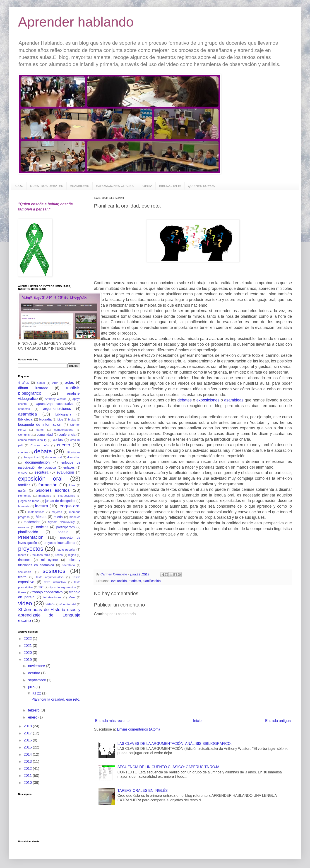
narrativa (24, 527)
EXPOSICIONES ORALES (115, 186)
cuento (64, 445)
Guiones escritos (53, 490)
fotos (72, 485)
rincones (24, 560)
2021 (28, 646)
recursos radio (41, 555)
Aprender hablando (76, 22)
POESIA (146, 186)
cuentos (23, 452)
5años (41, 383)
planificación (152, 581)
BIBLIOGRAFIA (170, 186)
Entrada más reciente (112, 721)
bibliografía (63, 414)
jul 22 (37, 693)
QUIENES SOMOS (201, 186)
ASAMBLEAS (80, 186)
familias (24, 485)
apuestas (24, 409)
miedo (58, 517)
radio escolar (66, 550)
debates (185, 400)
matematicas (36, 512)
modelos (135, 581)
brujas (72, 419)
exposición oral (40, 479)
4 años (24, 383)
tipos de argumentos (63, 587)
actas (70, 383)
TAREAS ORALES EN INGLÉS (142, 791)
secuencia (25, 572)
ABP (55, 383)
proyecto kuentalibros (59, 543)
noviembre (37, 666)
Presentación (31, 537)
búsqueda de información (40, 424)
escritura (41, 472)
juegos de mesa (29, 501)
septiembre (38, 680)
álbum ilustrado (33, 388)
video (25, 603)
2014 (28, 754)
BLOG (19, 186)
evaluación (119, 581)
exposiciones (208, 400)
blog (60, 419)
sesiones (54, 571)
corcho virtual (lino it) (32, 440)
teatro (22, 577)
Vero (72, 597)
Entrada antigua (278, 721)
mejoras (57, 512)
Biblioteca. (26, 419)
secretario (68, 565)
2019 (28, 660)
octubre (35, 673)
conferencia (67, 435)
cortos (58, 440)
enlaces (69, 467)
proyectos (31, 549)
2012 (28, 769)
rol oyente (49, 560)
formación (48, 485)
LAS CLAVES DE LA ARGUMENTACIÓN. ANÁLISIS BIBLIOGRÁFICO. (174, 744)
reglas (72, 555)
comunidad (45, 435)
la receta (24, 506)
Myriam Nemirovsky (61, 522)
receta (22, 555)
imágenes (45, 496)
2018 (28, 726)
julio (32, 687)
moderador (32, 522)
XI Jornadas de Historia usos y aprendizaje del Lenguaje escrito (49, 615)
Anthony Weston (56, 399)
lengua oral (70, 506)
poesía (63, 532)
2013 (28, 762)
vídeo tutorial (68, 604)
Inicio (197, 721)
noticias (42, 527)
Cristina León (40, 445)
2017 (28, 733)
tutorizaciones (52, 597)
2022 (28, 639)
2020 (28, 653)
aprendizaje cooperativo (55, 404)
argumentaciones (57, 409)
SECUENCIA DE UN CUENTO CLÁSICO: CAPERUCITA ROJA (168, 767)
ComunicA (25, 435)
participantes (65, 527)
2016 (28, 740)
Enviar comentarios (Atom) (138, 729)
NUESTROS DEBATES (47, 186)
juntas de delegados (60, 501)
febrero (34, 710)
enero (33, 717)
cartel (40, 430)
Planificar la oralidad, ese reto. (56, 699)
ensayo (23, 473)
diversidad (74, 457)
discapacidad (31, 457)
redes (59, 555)
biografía (45, 419)
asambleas (234, 400)
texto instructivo (55, 582)
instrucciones (67, 496)
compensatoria (64, 430)
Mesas (41, 517)
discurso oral (53, 457)
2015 (28, 747)
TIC (41, 587)
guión (22, 491)
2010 (28, 783)
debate (43, 451)
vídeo (49, 604)
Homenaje (25, 496)
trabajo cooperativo (47, 592)
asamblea (28, 414)
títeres (22, 592)
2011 (28, 776)
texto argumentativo (50, 577)
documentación (37, 462)
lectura (42, 506)
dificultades (73, 452)
